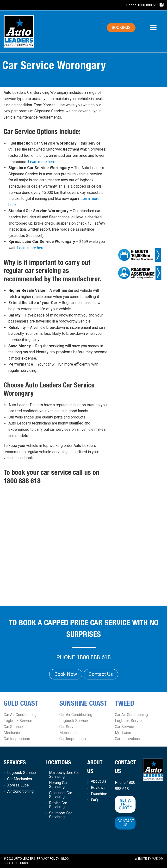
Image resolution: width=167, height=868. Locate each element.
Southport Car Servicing (60, 815)
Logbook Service (18, 721)
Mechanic (12, 733)
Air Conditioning (20, 792)
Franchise (99, 794)
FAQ (94, 800)
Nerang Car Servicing (58, 785)
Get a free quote (125, 804)
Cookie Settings (16, 863)
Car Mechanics (20, 779)
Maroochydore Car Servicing (64, 775)
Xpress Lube (18, 785)
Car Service (13, 727)
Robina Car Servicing (58, 805)
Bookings (121, 28)
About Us (99, 781)
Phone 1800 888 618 (142, 5)
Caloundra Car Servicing (61, 795)
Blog (65, 859)
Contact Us (101, 674)
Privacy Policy (48, 859)
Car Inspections (17, 739)
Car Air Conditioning (20, 715)
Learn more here (42, 162)
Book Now (66, 674)
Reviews (98, 788)
